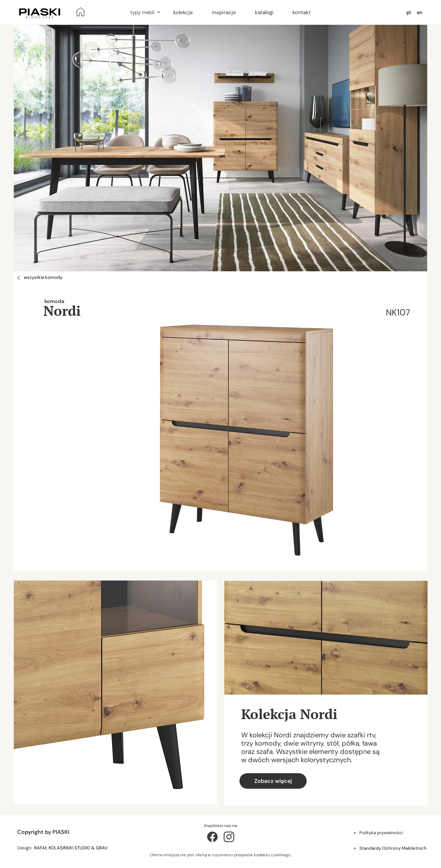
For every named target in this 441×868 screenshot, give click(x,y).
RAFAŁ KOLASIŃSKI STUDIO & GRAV (71, 848)
